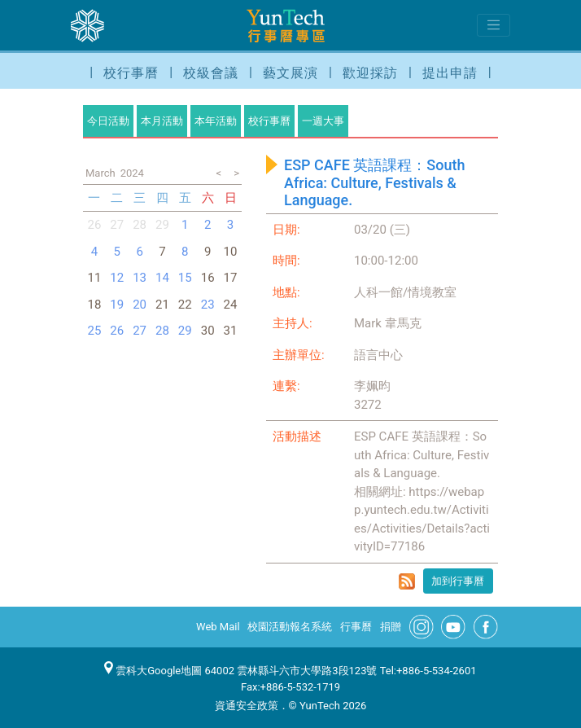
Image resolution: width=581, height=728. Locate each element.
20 (140, 305)
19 (117, 305)
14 (162, 278)
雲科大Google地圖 (153, 671)
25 (94, 331)
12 (117, 278)
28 (140, 225)
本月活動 (162, 121)
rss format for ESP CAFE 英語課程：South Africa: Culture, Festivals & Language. (407, 581)
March (100, 173)
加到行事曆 (458, 581)
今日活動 (108, 121)
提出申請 (450, 73)
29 (185, 331)
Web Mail (218, 627)
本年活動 (216, 121)
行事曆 (356, 627)
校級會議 (211, 73)
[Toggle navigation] (494, 25)
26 (94, 225)
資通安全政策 (247, 706)
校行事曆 (131, 73)
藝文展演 (290, 73)
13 (140, 278)
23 (208, 305)
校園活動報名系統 (290, 627)
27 (117, 225)
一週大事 (323, 121)
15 (185, 278)
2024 (132, 173)
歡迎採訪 (370, 73)
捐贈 (391, 627)
